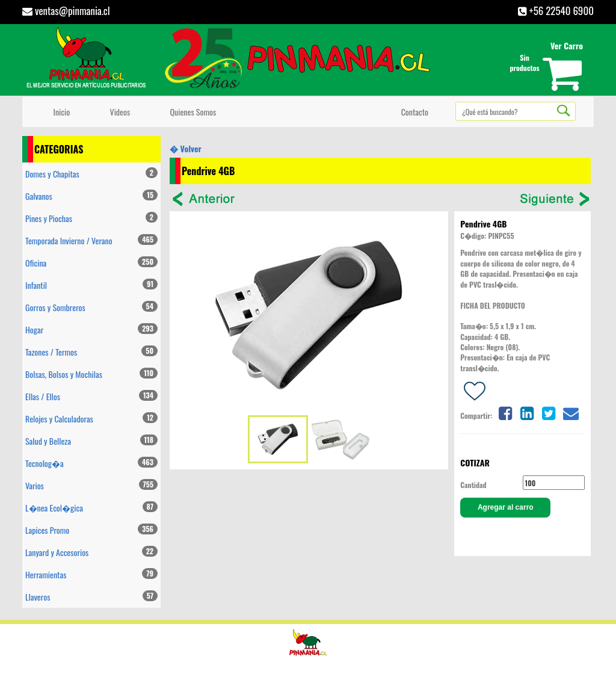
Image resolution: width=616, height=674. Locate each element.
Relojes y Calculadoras (91, 419)
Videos (118, 112)
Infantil (91, 285)
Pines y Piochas (91, 218)
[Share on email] (571, 412)
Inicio (60, 112)
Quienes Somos (191, 112)
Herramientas (91, 574)
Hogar (91, 329)
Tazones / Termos (91, 352)
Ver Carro (567, 45)
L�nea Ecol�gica (91, 508)
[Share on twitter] (549, 412)
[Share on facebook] (505, 412)
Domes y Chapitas (91, 174)
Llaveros (91, 597)
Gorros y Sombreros (91, 307)
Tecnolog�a (91, 463)
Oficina (91, 263)
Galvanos (91, 196)
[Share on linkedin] (527, 412)
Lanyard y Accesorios (91, 552)
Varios (91, 485)
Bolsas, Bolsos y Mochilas (91, 374)
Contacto (413, 112)
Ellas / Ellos (91, 396)
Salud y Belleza (91, 441)
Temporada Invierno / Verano (91, 240)
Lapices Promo (91, 530)
